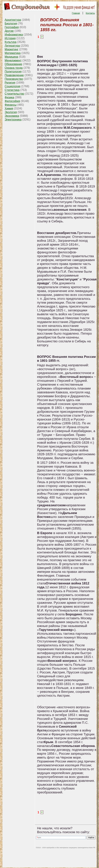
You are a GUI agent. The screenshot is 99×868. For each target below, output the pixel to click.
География (12, 27)
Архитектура (13, 20)
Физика (10, 97)
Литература (12, 46)
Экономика (12, 116)
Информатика (14, 35)
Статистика (12, 90)
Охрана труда (14, 68)
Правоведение (14, 75)
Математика (13, 53)
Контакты (90, 13)
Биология (11, 23)
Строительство (15, 94)
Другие (9, 31)
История (10, 38)
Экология (11, 112)
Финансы (11, 105)
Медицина (11, 57)
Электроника (13, 120)
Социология (13, 86)
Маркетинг (12, 49)
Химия (9, 108)
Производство (14, 79)
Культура (11, 42)
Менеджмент (13, 60)
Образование (13, 64)
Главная (76, 13)
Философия (12, 101)
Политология (13, 72)
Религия (10, 83)
